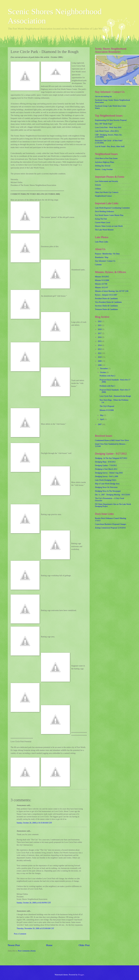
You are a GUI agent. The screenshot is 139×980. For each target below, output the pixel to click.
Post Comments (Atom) (27, 951)
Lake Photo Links (102, 242)
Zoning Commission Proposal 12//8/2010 (110, 528)
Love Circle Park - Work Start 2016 (108, 127)
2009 (100, 361)
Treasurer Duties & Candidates (106, 309)
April (102, 419)
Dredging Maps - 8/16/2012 (105, 462)
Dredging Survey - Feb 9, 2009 (107, 476)
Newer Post (14, 945)
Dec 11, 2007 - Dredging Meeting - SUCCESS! (113, 495)
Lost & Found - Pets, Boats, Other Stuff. (110, 146)
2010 (100, 357)
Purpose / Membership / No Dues (107, 254)
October (103, 372)
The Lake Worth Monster (104, 230)
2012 (100, 349)
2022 (100, 321)
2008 (100, 365)
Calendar (98, 265)
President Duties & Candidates (106, 299)
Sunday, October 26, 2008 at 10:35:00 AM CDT (34, 823)
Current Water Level (103, 223)
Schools (98, 185)
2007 (100, 424)
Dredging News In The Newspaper (108, 491)
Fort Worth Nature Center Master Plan (109, 215)
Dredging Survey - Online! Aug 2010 (109, 473)
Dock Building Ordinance (105, 212)
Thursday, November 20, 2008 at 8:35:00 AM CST (35, 928)
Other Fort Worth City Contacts (107, 192)
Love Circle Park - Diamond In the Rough (115, 396)
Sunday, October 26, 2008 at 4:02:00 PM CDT (34, 903)
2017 (100, 333)
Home (49, 945)
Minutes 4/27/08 (101, 284)
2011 (100, 353)
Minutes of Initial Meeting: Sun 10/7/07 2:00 (112, 291)
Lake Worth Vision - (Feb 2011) (107, 131)
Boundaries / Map (102, 257)
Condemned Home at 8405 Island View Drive (112, 440)
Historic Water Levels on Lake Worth (109, 226)
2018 (100, 329)
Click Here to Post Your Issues (106, 158)
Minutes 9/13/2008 (102, 280)
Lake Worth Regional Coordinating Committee (112, 208)
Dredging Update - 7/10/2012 (106, 465)
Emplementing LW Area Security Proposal (111, 120)
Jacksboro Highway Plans (105, 162)
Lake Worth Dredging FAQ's (106, 480)
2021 (100, 325)
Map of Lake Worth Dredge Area (107, 484)
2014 (100, 345)
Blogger (81, 975)
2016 (100, 337)
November (104, 369)
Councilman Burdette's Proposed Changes (111, 524)
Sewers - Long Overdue (104, 169)
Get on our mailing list (103, 96)
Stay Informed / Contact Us (105, 261)
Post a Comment (20, 934)
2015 (100, 341)
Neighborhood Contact (103, 196)
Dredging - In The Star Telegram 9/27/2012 (111, 458)
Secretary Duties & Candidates (106, 306)
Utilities (98, 189)
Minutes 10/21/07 (102, 288)
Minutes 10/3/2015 (102, 277)
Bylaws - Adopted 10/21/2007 (106, 295)
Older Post (84, 945)
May (102, 415)
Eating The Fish (101, 219)
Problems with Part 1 (107, 386)
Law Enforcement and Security (107, 181)
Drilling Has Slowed (103, 166)
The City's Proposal (107, 406)
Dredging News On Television (106, 487)
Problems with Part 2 (107, 376)
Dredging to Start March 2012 (106, 469)
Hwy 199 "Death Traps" (104, 124)
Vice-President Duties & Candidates (108, 302)
